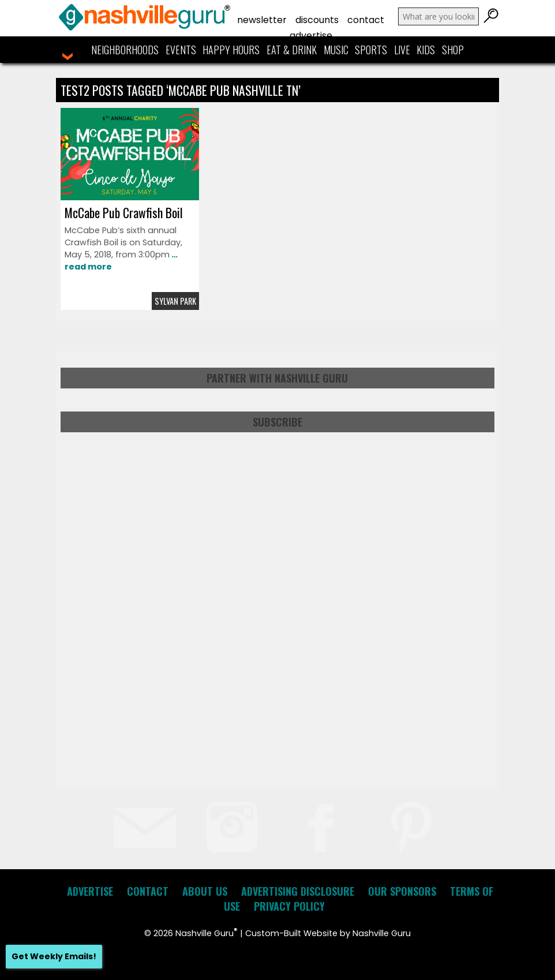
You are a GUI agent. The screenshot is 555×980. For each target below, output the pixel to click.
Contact (366, 20)
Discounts (317, 20)
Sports (371, 50)
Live (402, 50)
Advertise (311, 35)
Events (181, 50)
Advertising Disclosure (298, 891)
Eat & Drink (292, 50)
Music (336, 50)
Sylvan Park (175, 301)
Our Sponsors (402, 891)
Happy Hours (231, 50)
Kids (426, 50)
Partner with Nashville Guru (277, 378)
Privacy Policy (289, 906)
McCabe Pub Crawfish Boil (124, 212)
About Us (205, 891)
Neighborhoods (125, 50)
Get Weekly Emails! (54, 956)
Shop (453, 50)
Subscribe (277, 422)
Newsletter (262, 20)
